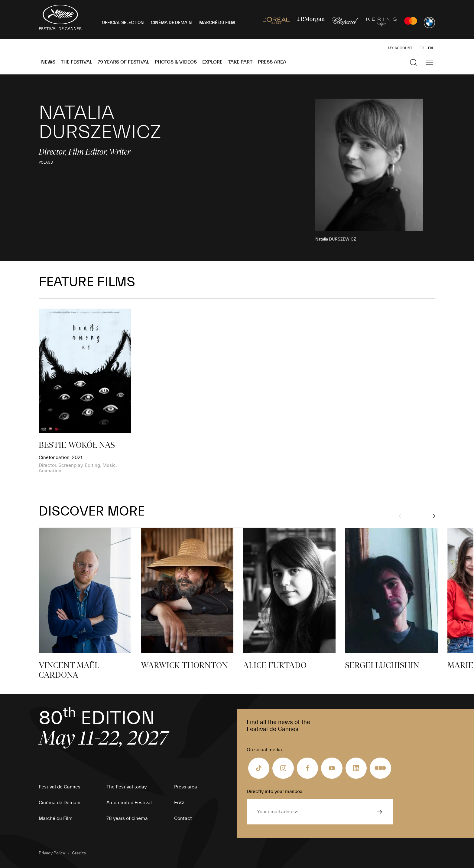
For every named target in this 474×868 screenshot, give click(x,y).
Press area (272, 62)
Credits (79, 853)
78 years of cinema (127, 818)
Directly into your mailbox (274, 791)
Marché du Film (56, 818)
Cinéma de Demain (60, 803)
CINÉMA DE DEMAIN (171, 23)
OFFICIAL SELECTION (123, 23)
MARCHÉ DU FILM (217, 23)
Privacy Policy (52, 853)
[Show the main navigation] (429, 62)
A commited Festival (129, 803)
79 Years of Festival (123, 62)
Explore (212, 62)
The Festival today (127, 787)
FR (422, 48)
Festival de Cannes (60, 787)
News (48, 62)
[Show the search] (414, 62)
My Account (400, 48)
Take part (240, 62)
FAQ (179, 803)
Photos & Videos (176, 62)
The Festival (76, 62)
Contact (183, 818)
